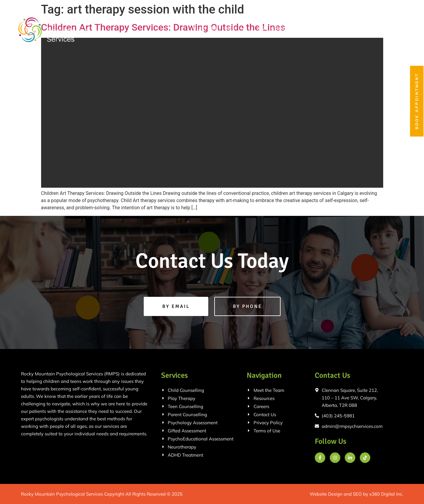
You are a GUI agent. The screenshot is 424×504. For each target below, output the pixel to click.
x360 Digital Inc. (386, 494)
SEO (357, 494)
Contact (390, 28)
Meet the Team (339, 28)
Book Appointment (417, 101)
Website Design (326, 494)
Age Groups (280, 28)
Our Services (218, 28)
